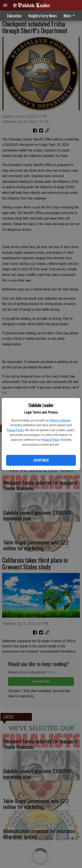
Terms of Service (60, 420)
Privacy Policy (15, 430)
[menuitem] (70, 16)
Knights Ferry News (43, 16)
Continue (41, 460)
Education (14, 16)
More (70, 16)
